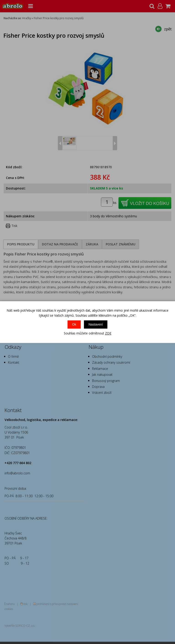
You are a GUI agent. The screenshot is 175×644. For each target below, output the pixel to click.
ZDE (108, 333)
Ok (74, 325)
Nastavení (96, 325)
